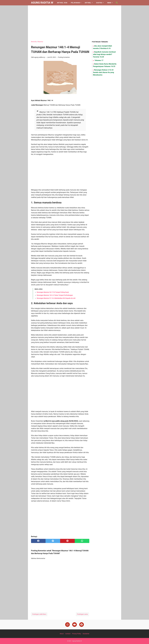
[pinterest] (67, 541)
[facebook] (38, 541)
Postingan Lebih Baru (39, 614)
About (62, 634)
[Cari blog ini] (117, 3)
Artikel (88, 3)
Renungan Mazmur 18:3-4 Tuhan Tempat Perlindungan (55, 295)
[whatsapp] (82, 541)
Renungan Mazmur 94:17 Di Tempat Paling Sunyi (53, 292)
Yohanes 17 (99, 60)
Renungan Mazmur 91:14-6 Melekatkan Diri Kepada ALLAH (56, 298)
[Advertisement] (75, 23)
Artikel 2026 (62, 3)
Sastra (99, 3)
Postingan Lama (82, 614)
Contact (68, 634)
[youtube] (74, 625)
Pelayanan (75, 3)
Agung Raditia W (42, 3)
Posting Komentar (64, 57)
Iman (109, 3)
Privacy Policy (77, 634)
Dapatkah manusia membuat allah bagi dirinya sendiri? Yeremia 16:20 (104, 54)
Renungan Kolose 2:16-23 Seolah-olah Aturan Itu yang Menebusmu (103, 72)
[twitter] (53, 541)
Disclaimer (86, 634)
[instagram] (67, 625)
